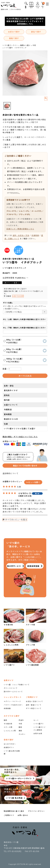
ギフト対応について (34, 708)
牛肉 (34, 45)
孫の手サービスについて (13, 691)
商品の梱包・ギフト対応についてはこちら (20, 437)
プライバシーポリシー (36, 811)
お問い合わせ (23, 815)
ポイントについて (11, 688)
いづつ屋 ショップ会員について (17, 685)
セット (36, 720)
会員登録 (7, 708)
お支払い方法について (34, 701)
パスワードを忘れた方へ (13, 705)
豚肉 (20, 727)
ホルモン (22, 734)
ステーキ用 (8, 727)
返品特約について (10, 473)
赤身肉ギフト (9, 747)
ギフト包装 (8, 303)
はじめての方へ (10, 744)
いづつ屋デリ (39, 724)
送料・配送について (34, 705)
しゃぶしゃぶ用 (10, 731)
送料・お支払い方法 (21, 235)
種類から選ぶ (25, 45)
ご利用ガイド (9, 815)
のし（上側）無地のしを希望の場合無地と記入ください (24, 319)
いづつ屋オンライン (10, 45)
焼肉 (5, 720)
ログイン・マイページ (12, 701)
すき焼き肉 (8, 724)
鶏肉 (20, 731)
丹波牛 (21, 720)
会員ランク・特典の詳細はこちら (20, 229)
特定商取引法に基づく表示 (14, 811)
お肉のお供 (38, 733)
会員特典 (35, 235)
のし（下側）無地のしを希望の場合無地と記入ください (24, 328)
